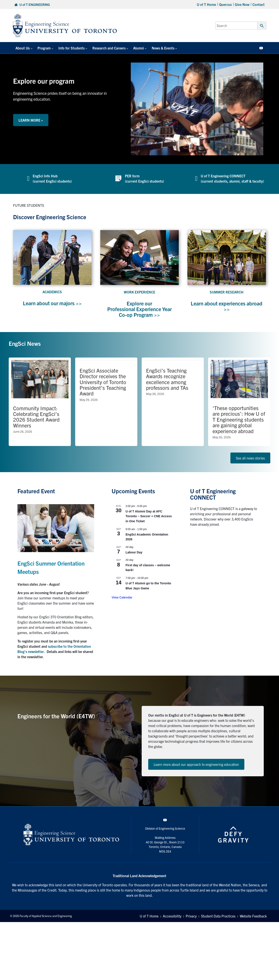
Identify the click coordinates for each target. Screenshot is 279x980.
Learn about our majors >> (52, 303)
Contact (259, 4)
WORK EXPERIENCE (139, 292)
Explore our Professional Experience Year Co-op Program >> (139, 309)
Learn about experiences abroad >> (227, 306)
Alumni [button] (131, 48)
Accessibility (172, 916)
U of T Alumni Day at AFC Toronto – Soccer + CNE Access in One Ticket (149, 516)
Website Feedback (253, 916)
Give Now (242, 4)
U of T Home (206, 4)
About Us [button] (21, 48)
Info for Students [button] (67, 48)
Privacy (191, 916)
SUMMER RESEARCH (227, 292)
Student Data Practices (218, 916)
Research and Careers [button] (103, 48)
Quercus (225, 4)
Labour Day (134, 552)
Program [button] (41, 48)
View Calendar (122, 597)
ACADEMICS (52, 292)
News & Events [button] (154, 48)
